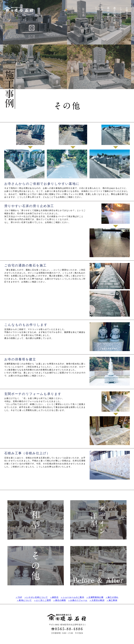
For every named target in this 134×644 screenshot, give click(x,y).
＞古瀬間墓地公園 (95, 597)
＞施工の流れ (112, 597)
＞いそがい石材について (36, 597)
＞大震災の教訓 (97, 600)
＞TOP (19, 597)
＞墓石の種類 (60, 600)
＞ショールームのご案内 (72, 597)
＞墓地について (24, 600)
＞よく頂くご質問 (42, 600)
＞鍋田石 (54, 597)
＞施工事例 (112, 600)
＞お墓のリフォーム (78, 600)
